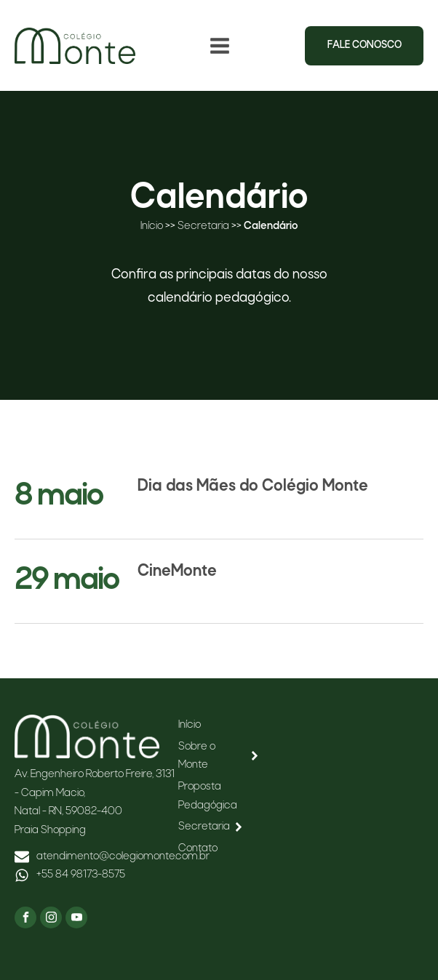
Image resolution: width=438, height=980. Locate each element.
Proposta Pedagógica (208, 796)
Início (152, 226)
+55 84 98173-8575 (81, 875)
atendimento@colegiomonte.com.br (123, 856)
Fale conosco (365, 45)
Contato (198, 848)
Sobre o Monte (219, 756)
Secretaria (203, 226)
